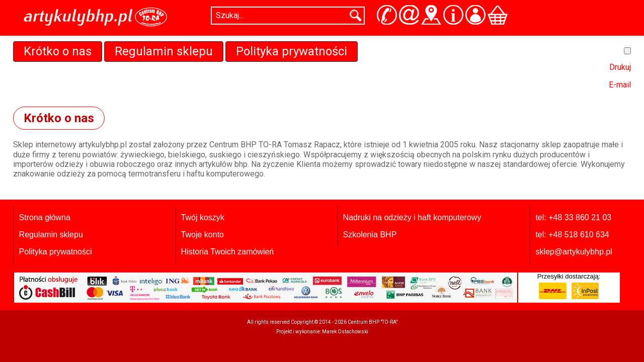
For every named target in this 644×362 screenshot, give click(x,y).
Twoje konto (203, 235)
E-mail (620, 85)
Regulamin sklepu (164, 51)
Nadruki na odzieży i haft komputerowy (412, 217)
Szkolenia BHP (370, 235)
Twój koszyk (203, 217)
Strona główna (45, 217)
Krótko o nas (58, 51)
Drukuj (620, 67)
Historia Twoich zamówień (228, 252)
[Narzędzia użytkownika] (627, 51)
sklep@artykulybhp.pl (574, 252)
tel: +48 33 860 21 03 (573, 217)
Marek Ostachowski (345, 332)
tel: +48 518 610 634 (572, 235)
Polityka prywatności (292, 51)
